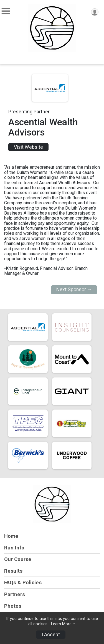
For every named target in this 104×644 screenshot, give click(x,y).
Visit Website (28, 147)
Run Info (14, 548)
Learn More (61, 624)
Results (13, 571)
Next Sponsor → (74, 290)
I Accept (51, 635)
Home (11, 536)
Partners (15, 594)
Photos (13, 606)
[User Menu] (95, 12)
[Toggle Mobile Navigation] (6, 11)
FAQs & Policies (23, 582)
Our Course (18, 559)
